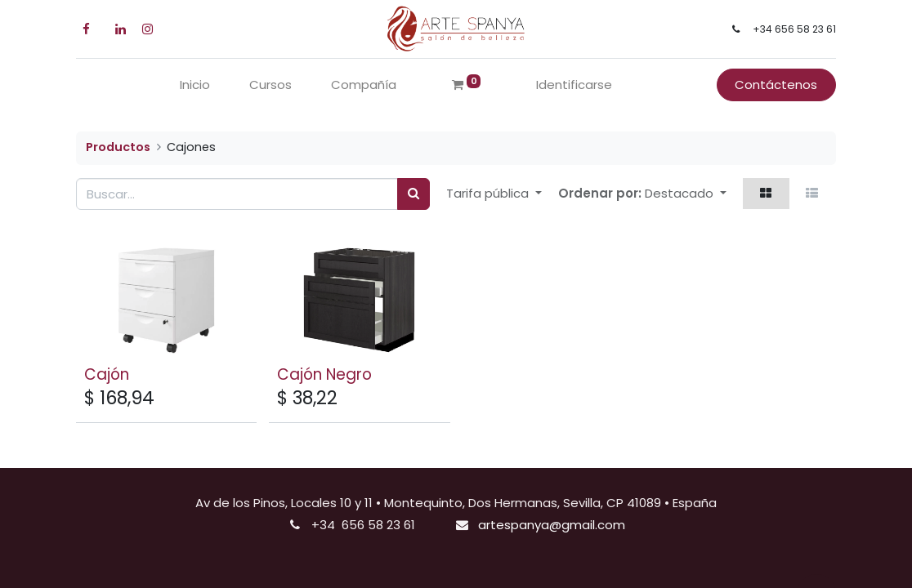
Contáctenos (776, 85)
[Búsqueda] (414, 194)
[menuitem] (195, 85)
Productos (118, 147)
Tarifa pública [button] (489, 193)
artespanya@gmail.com (552, 525)
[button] (686, 194)
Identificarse (574, 85)
